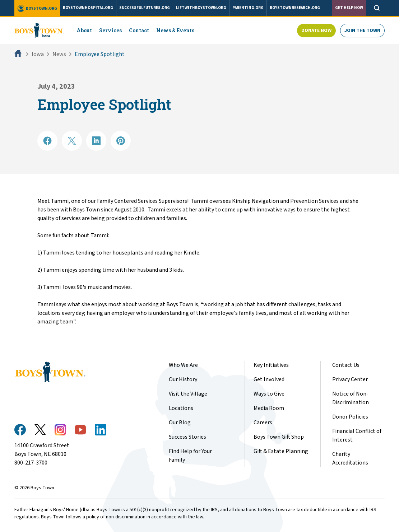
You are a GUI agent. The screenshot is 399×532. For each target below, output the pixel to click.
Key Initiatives (271, 365)
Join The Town (362, 31)
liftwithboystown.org (201, 8)
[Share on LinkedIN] (96, 141)
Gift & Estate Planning (281, 451)
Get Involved (269, 379)
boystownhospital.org (88, 8)
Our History (183, 379)
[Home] (19, 54)
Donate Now (316, 31)
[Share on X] (72, 141)
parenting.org (248, 8)
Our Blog (180, 423)
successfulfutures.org (145, 8)
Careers (263, 423)
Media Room (269, 408)
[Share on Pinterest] (121, 141)
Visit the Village (188, 394)
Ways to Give (269, 394)
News (59, 54)
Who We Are (183, 365)
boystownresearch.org (295, 8)
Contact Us (346, 365)
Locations (181, 408)
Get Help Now (349, 8)
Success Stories (187, 437)
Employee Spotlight (100, 54)
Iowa (38, 54)
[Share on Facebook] (47, 141)
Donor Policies (350, 417)
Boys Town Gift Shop (279, 437)
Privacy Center (350, 379)
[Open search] (377, 8)
